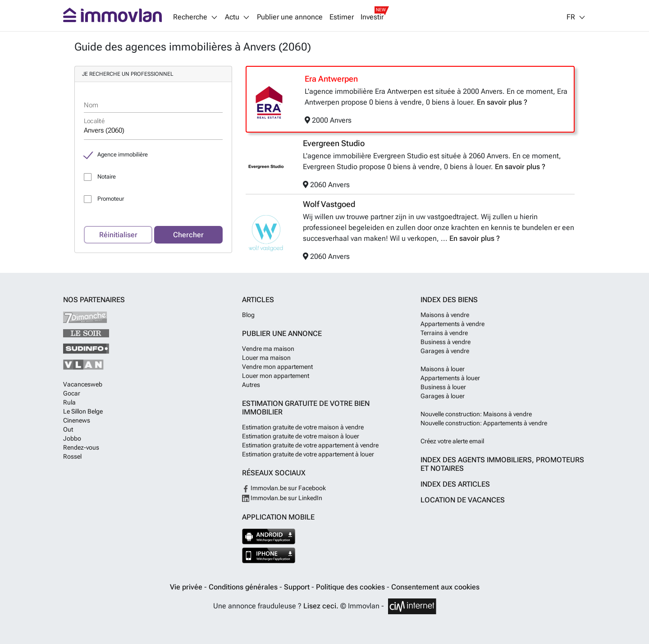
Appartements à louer (450, 378)
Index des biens (449, 300)
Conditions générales (244, 587)
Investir (372, 17)
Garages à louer (443, 396)
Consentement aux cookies (435, 587)
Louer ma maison (266, 358)
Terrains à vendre (444, 333)
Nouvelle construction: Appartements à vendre (484, 423)
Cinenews (77, 420)
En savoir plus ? (502, 102)
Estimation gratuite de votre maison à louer (301, 436)
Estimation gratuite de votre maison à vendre (303, 427)
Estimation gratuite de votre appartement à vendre (310, 445)
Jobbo (72, 438)
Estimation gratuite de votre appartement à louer (308, 454)
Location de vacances (463, 500)
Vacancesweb (83, 384)
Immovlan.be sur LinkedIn (282, 498)
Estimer (342, 17)
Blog (248, 315)
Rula (69, 402)
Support (298, 587)
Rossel (72, 456)
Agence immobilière (123, 154)
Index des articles (455, 484)
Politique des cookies (351, 587)
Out (68, 429)
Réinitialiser (118, 235)
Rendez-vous (81, 447)
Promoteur (111, 199)
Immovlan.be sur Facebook (284, 488)
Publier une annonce (290, 17)
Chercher (188, 235)
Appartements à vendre (452, 324)
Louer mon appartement (276, 376)
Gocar (72, 393)
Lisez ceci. (321, 606)
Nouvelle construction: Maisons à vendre (476, 414)
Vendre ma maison (268, 349)
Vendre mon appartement (277, 367)
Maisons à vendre (445, 315)
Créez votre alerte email (452, 441)
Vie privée (187, 587)
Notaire (107, 177)
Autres (251, 385)
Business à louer (443, 387)
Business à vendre (446, 342)
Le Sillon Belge (83, 411)
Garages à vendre (445, 351)
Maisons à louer (443, 369)
